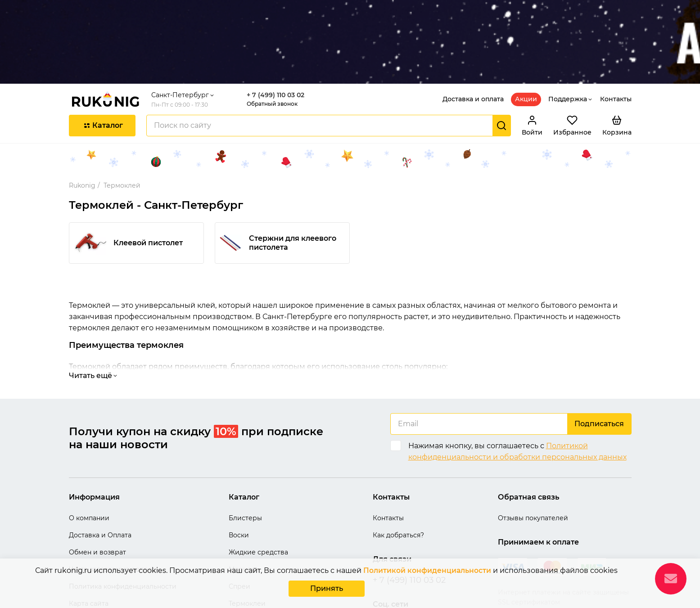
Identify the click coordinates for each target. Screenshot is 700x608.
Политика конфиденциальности (123, 528)
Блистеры (245, 459)
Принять (327, 589)
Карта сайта (89, 545)
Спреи (239, 528)
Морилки (244, 511)
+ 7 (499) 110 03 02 (279, 37)
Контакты (616, 41)
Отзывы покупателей (533, 459)
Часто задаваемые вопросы (115, 511)
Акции (526, 41)
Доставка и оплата (473, 41)
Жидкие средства (258, 494)
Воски (239, 477)
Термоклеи (247, 545)
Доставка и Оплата (100, 477)
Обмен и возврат (97, 494)
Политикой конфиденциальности (427, 572)
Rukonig (82, 127)
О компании (89, 459)
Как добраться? (398, 477)
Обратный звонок (275, 46)
